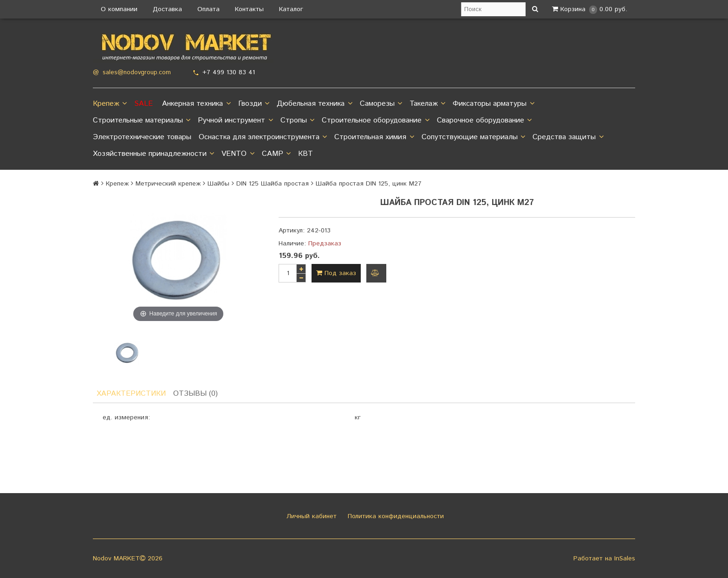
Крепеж (110, 104)
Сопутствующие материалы (473, 137)
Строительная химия (374, 137)
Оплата (208, 9)
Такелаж (427, 104)
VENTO (238, 154)
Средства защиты (568, 137)
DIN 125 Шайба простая (273, 184)
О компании (119, 9)
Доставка (167, 9)
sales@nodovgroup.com (137, 73)
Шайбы (218, 184)
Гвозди (254, 104)
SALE (143, 104)
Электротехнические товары (142, 137)
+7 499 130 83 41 (229, 72)
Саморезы (381, 104)
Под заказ (336, 273)
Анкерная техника (196, 104)
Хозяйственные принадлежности (153, 154)
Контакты (249, 9)
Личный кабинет (310, 516)
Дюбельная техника (314, 104)
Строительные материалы (142, 121)
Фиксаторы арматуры (493, 104)
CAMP (276, 154)
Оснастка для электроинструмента (263, 137)
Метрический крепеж (168, 184)
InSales (625, 559)
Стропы (297, 121)
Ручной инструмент (235, 121)
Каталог (291, 9)
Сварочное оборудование (484, 121)
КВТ (305, 154)
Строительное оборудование (375, 121)
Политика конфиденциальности (395, 516)
